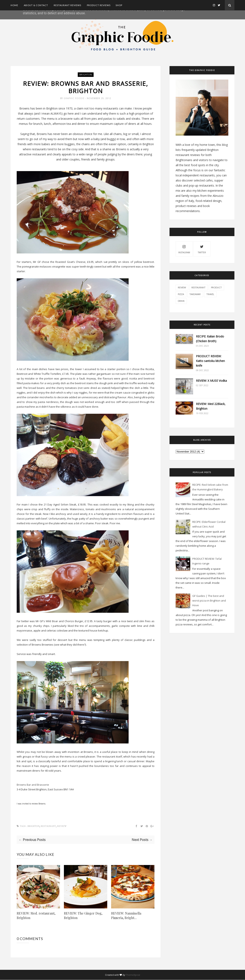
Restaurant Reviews (67, 5)
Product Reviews (99, 5)
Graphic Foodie (74, 98)
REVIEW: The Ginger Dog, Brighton (83, 916)
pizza (181, 294)
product (216, 287)
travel (210, 294)
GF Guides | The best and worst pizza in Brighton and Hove (209, 601)
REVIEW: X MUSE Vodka (211, 381)
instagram (184, 249)
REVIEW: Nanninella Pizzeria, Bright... (126, 916)
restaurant (48, 826)
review (62, 826)
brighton (86, 75)
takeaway (195, 294)
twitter (202, 249)
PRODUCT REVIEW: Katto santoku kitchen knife (210, 361)
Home (14, 5)
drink (181, 301)
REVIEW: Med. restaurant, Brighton (36, 916)
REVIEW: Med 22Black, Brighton (211, 406)
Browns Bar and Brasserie (33, 785)
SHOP (119, 5)
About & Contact (36, 5)
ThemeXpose (133, 975)
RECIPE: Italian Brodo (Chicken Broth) (210, 339)
